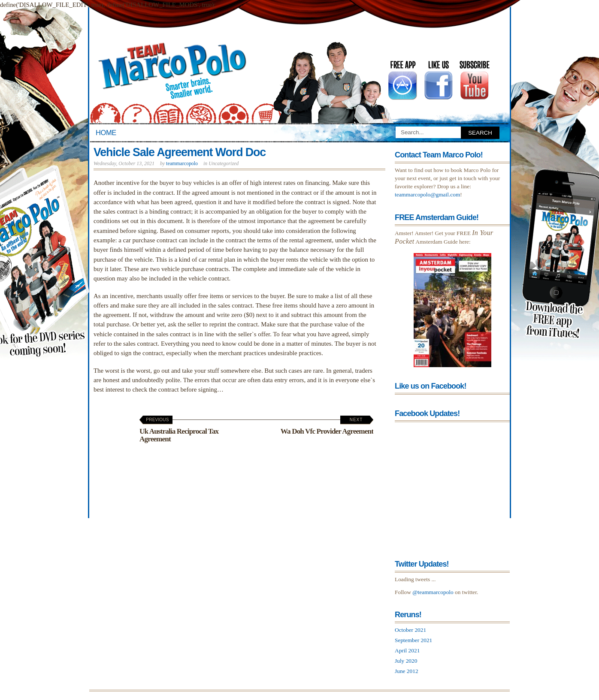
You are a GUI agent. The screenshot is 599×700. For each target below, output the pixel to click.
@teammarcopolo (433, 592)
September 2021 (413, 640)
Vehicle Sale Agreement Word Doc (180, 152)
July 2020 (406, 661)
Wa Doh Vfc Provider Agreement (327, 426)
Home (106, 133)
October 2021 (410, 630)
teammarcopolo (182, 163)
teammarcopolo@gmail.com (427, 195)
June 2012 (407, 671)
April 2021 (407, 650)
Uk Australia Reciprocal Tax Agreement (179, 430)
